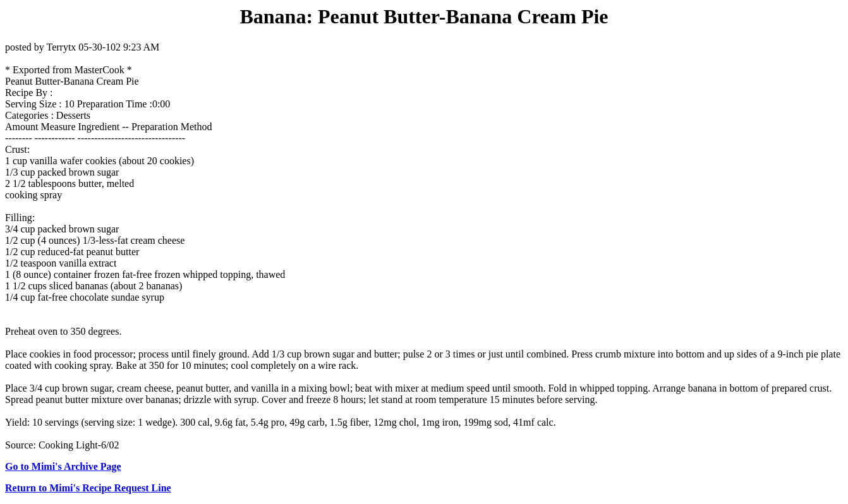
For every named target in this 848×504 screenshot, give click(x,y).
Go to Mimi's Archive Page (63, 466)
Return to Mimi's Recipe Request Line (88, 488)
